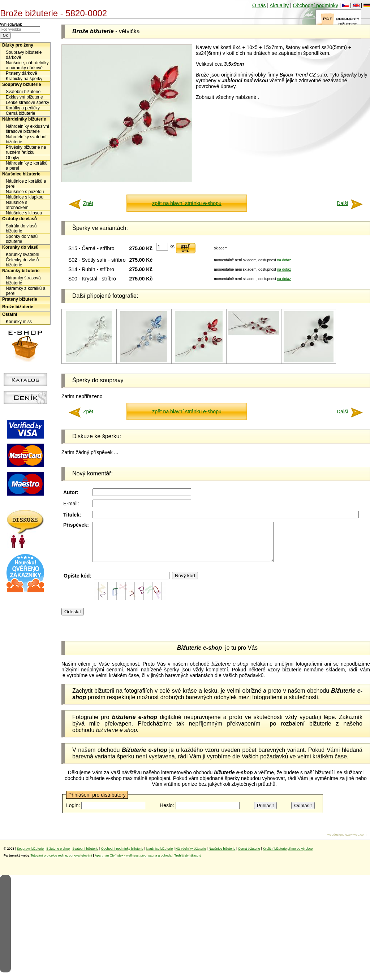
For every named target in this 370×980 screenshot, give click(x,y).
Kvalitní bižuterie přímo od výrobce (288, 856)
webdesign (335, 842)
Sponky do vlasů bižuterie (22, 239)
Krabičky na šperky (24, 79)
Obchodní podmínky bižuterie (122, 856)
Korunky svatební (23, 254)
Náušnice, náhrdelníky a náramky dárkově (27, 65)
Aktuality (279, 5)
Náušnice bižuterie (21, 174)
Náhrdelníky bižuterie (24, 119)
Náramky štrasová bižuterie (23, 280)
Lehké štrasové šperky (27, 103)
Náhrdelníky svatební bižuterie (26, 139)
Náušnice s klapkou (25, 197)
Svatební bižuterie (23, 92)
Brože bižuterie (18, 307)
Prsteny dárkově (21, 73)
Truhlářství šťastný (188, 863)
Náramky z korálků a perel (25, 291)
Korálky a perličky (23, 108)
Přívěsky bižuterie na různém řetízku (26, 150)
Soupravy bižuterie (21, 84)
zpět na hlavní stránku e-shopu (187, 203)
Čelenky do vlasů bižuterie (22, 262)
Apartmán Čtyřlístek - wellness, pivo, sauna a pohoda (133, 863)
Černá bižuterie (20, 113)
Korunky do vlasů (20, 247)
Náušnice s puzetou (25, 192)
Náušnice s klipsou (24, 213)
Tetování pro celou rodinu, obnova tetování (61, 863)
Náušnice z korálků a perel (26, 184)
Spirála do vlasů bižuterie (21, 228)
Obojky (12, 158)
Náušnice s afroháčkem (17, 205)
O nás (259, 5)
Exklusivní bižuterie (24, 97)
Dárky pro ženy (18, 45)
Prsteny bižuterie (20, 299)
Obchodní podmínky (315, 5)
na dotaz (284, 260)
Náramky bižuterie (21, 271)
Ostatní (10, 314)
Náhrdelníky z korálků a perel (27, 166)
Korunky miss (19, 322)
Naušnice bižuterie (159, 856)
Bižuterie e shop (58, 856)
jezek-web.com (356, 842)
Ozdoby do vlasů (20, 219)
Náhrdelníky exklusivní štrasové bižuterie (27, 129)
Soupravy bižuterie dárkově (24, 55)
